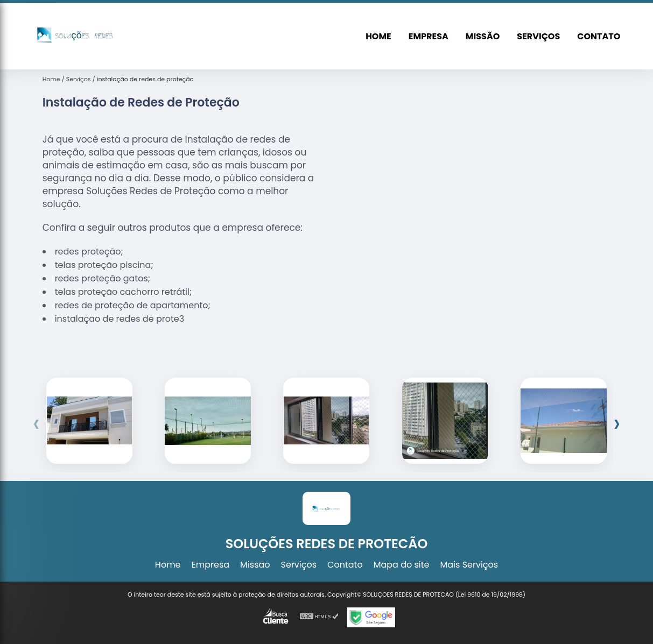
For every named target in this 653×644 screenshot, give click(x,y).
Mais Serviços (469, 565)
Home (378, 36)
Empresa (429, 36)
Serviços (538, 36)
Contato (599, 36)
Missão (483, 36)
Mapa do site (402, 565)
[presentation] (36, 423)
